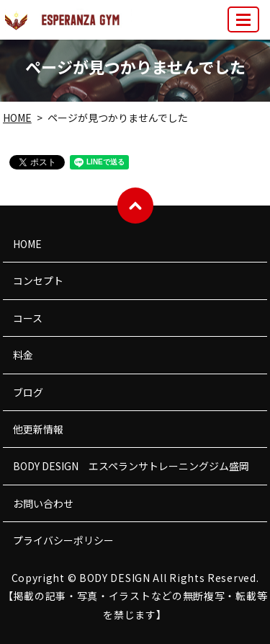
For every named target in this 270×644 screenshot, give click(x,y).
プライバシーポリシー (63, 540)
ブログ (28, 392)
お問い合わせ (43, 503)
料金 (23, 355)
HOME (17, 118)
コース (28, 318)
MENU (244, 26)
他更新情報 (38, 429)
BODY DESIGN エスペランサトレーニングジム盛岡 (131, 466)
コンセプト (38, 281)
